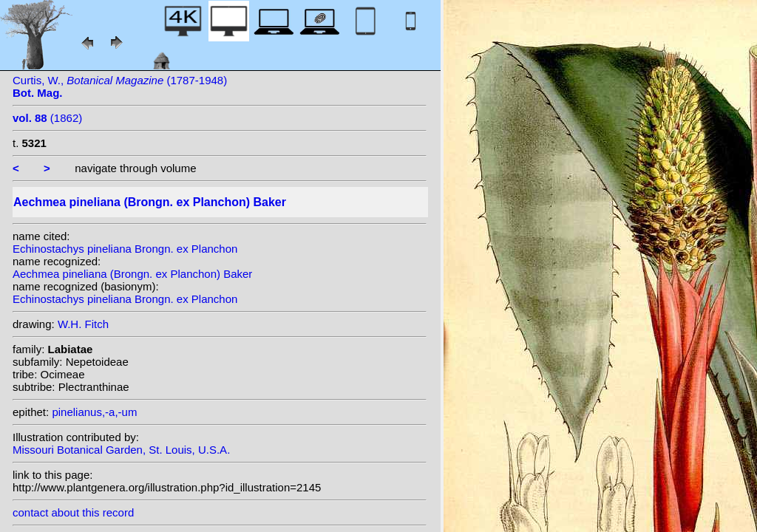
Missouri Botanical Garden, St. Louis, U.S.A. (121, 450)
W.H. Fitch (83, 324)
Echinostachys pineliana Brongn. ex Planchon (125, 249)
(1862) (47, 118)
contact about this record (73, 512)
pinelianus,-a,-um (94, 412)
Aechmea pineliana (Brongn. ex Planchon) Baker (132, 274)
